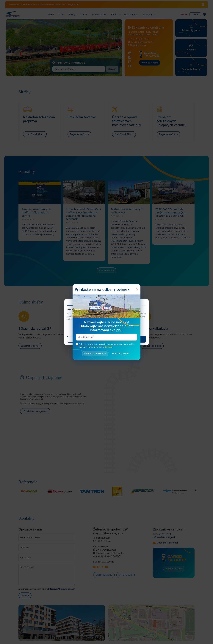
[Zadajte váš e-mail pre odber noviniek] (106, 337)
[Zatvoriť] (137, 289)
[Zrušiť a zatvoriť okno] (120, 354)
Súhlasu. (109, 347)
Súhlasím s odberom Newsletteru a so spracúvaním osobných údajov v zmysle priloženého (106, 346)
